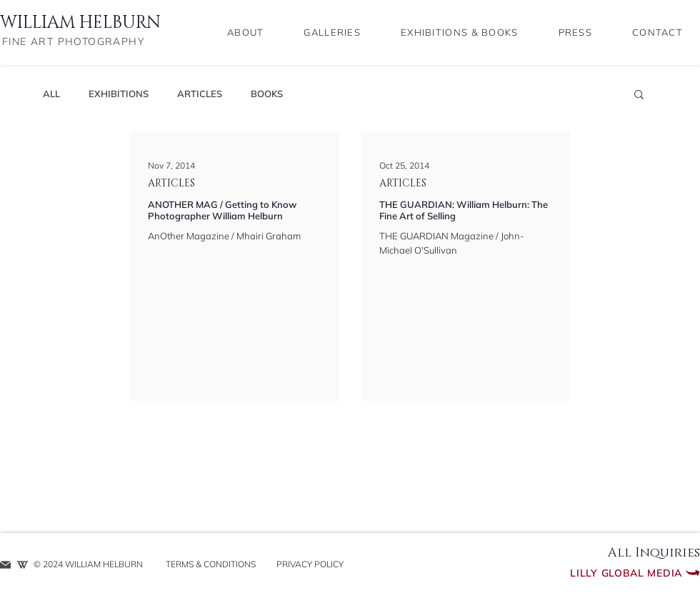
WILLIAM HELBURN (80, 23)
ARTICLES (200, 94)
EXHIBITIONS (119, 94)
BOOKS (267, 94)
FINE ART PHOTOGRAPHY (73, 41)
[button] (639, 95)
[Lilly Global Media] (599, 573)
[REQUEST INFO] (5, 565)
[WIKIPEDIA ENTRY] (22, 565)
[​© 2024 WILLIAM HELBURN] (92, 565)
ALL (51, 94)
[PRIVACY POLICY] (310, 565)
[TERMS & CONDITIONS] (210, 565)
